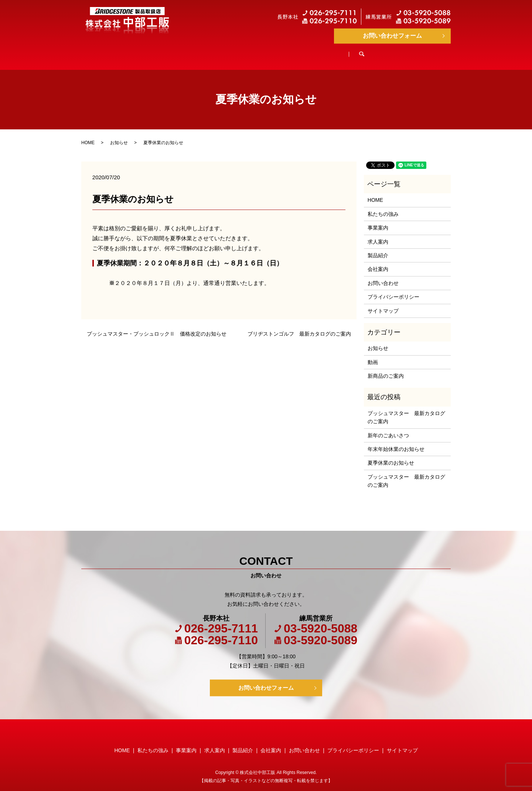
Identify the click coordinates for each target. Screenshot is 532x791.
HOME (132, 51)
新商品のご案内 (386, 369)
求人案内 (279, 51)
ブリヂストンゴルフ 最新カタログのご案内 (299, 327)
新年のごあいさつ (388, 428)
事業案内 (232, 51)
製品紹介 (325, 51)
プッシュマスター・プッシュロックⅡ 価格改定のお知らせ (157, 327)
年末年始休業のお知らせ (396, 442)
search (415, 51)
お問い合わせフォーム (392, 36)
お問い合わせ (383, 276)
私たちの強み (181, 51)
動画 (373, 355)
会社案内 (372, 51)
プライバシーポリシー (393, 290)
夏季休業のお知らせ (391, 456)
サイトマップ (383, 304)
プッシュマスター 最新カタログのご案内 (406, 410)
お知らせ (119, 136)
